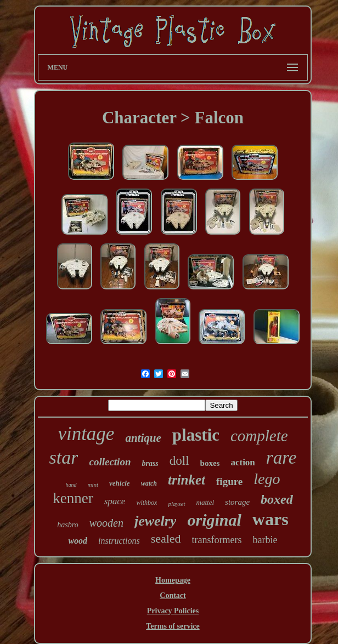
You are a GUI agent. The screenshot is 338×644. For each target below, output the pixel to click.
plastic (196, 435)
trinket (187, 480)
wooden (106, 523)
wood (78, 541)
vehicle (120, 483)
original (214, 520)
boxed (277, 499)
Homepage (173, 580)
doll (179, 461)
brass (150, 463)
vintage (86, 434)
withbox (147, 503)
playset (176, 504)
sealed (166, 538)
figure (229, 481)
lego (267, 479)
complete (259, 436)
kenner (73, 498)
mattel (205, 502)
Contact (173, 595)
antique (143, 438)
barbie (265, 540)
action (243, 462)
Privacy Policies (173, 611)
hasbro (67, 525)
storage (237, 502)
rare (281, 458)
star (64, 457)
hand (71, 485)
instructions (119, 541)
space (115, 501)
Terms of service (173, 626)
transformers (217, 540)
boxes (210, 463)
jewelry (156, 521)
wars (271, 519)
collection (110, 462)
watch (149, 483)
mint (93, 485)
